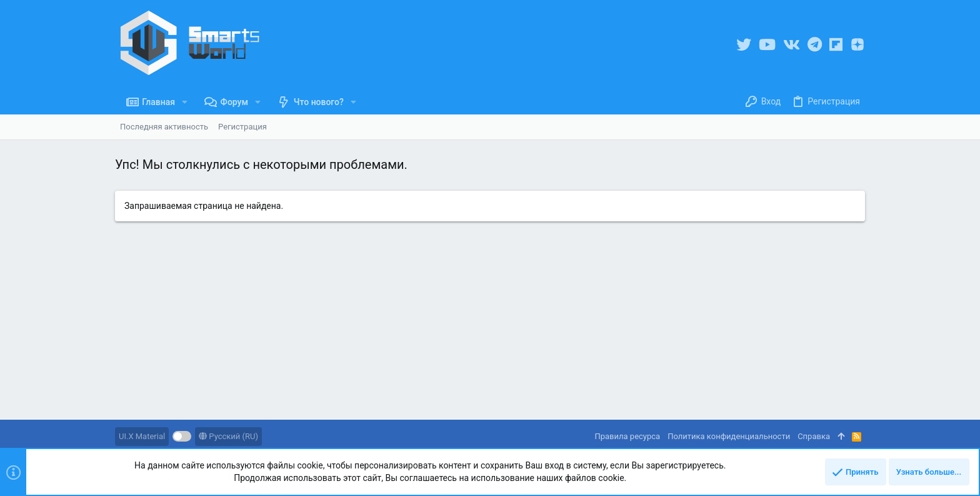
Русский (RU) (228, 436)
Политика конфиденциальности (729, 436)
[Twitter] (744, 45)
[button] (185, 102)
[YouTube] (767, 45)
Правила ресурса (627, 436)
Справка (814, 436)
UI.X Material (142, 436)
